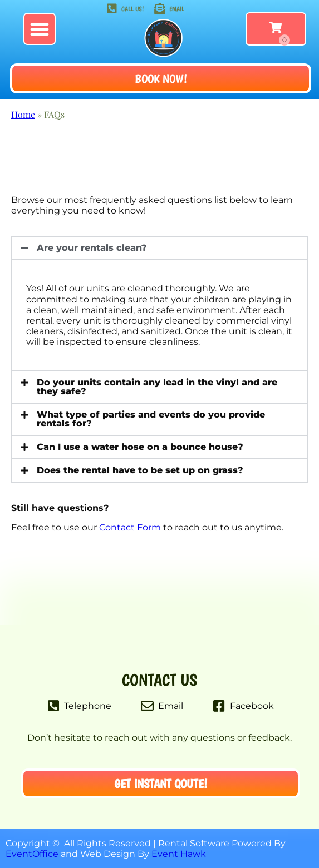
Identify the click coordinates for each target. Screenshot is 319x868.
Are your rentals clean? (92, 248)
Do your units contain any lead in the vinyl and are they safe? (157, 387)
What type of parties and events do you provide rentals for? (151, 419)
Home (23, 114)
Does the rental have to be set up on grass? (140, 470)
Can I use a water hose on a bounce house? (140, 447)
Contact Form (130, 527)
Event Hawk (179, 854)
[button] (40, 29)
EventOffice (32, 854)
